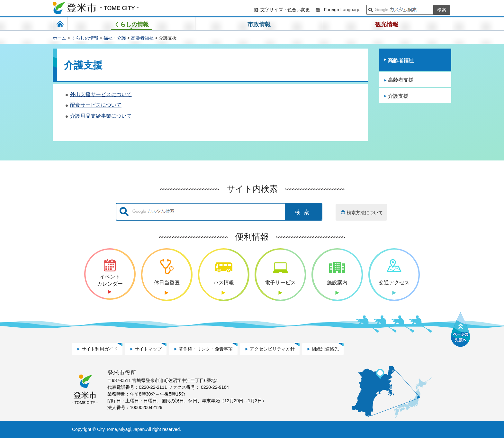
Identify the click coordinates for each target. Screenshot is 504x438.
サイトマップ (148, 349)
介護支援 (398, 96)
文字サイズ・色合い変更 (285, 10)
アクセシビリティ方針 (272, 349)
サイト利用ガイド (100, 349)
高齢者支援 (401, 80)
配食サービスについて (96, 105)
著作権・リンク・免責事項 (206, 349)
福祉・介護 (115, 38)
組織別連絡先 (325, 349)
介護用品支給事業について (101, 116)
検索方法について (365, 213)
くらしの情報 (85, 38)
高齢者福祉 (142, 38)
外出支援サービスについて (101, 94)
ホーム (59, 38)
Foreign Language (342, 10)
